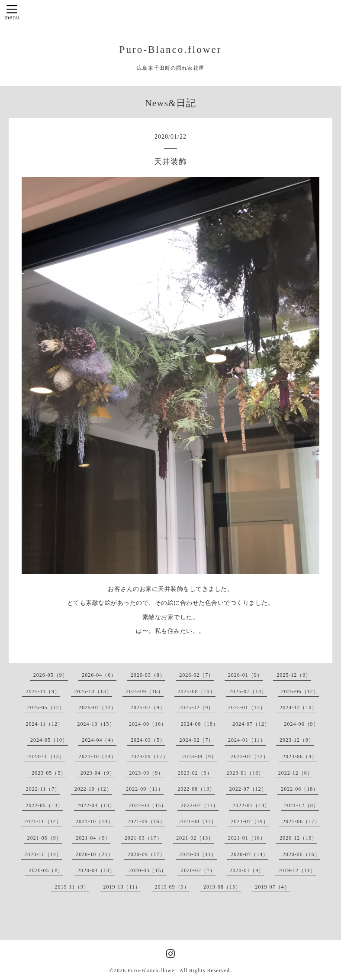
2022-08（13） (196, 789)
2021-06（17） (301, 821)
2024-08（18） (200, 724)
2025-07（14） (248, 691)
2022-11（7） (43, 789)
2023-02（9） (195, 773)
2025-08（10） (197, 691)
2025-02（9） (196, 707)
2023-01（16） (245, 773)
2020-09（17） (146, 854)
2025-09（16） (145, 691)
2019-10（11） (122, 887)
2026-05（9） (51, 675)
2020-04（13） (96, 870)
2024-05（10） (49, 740)
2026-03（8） (148, 675)
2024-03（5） (148, 740)
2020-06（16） (301, 854)
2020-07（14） (249, 854)
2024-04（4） (99, 740)
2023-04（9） (98, 773)
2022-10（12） (93, 789)
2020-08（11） (198, 854)
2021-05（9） (45, 838)
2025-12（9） (294, 675)
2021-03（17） (143, 838)
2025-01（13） (247, 707)
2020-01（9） (247, 870)
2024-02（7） (196, 740)
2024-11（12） (44, 724)
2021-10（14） (95, 821)
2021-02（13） (195, 838)
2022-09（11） (145, 789)
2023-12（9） (297, 740)
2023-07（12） (250, 756)
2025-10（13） (93, 691)
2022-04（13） (96, 805)
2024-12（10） (298, 707)
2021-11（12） (43, 821)
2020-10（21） (95, 854)
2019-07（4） (273, 887)
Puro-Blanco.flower (171, 49)
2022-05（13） (44, 805)
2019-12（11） (297, 870)
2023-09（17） (150, 756)
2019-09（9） (172, 887)
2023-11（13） (46, 756)
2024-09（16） (148, 724)
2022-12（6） (296, 773)
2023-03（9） (146, 773)
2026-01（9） (245, 675)
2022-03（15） (148, 805)
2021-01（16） (247, 838)
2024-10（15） (96, 724)
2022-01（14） (251, 805)
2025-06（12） (300, 691)
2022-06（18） (300, 789)
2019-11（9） (72, 887)
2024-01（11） (247, 740)
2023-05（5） (49, 773)
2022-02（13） (200, 805)
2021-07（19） (250, 821)
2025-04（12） (98, 707)
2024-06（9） (302, 724)
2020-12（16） (298, 838)
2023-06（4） (300, 756)
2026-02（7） (196, 675)
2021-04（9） (93, 838)
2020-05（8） (46, 870)
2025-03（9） (148, 707)
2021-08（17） (198, 821)
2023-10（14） (98, 756)
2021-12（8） (302, 805)
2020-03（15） (148, 870)
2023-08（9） (199, 756)
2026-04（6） (99, 675)
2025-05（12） (46, 707)
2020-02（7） (198, 870)
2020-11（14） (43, 854)
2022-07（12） (248, 789)
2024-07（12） (251, 724)
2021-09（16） (146, 821)
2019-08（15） (222, 887)
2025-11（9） (43, 691)
